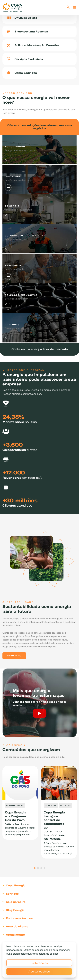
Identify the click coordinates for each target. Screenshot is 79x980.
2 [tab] (38, 868)
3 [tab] (41, 868)
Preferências (39, 963)
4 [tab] (44, 868)
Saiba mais (14, 656)
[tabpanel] (20, 803)
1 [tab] (35, 868)
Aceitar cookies (39, 971)
